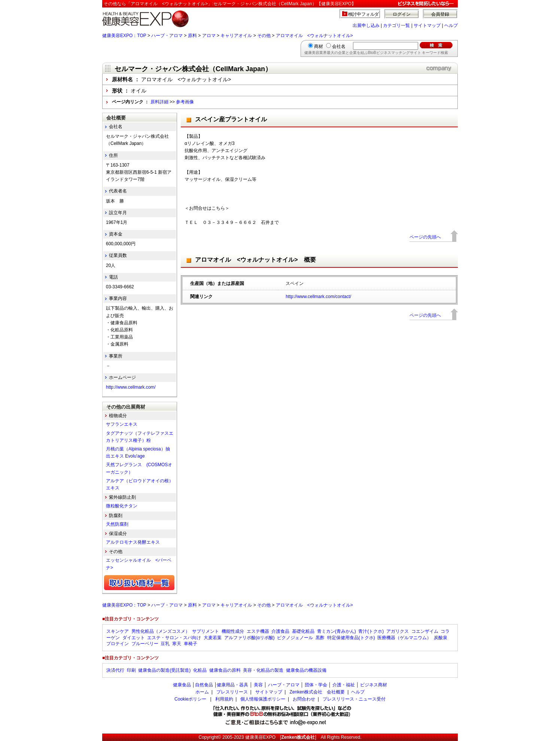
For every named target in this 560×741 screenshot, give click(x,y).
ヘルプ (451, 25)
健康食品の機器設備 (306, 670)
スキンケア (118, 631)
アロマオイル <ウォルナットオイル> (314, 36)
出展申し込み (366, 25)
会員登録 (440, 14)
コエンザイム (425, 631)
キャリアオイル (236, 36)
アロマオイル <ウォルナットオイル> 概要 (255, 260)
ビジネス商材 (374, 685)
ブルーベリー (145, 644)
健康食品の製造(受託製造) (164, 670)
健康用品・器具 (232, 685)
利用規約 (224, 699)
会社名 (339, 46)
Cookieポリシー (190, 699)
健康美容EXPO (260, 737)
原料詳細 (159, 102)
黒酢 (320, 638)
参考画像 (185, 102)
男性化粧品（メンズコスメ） (161, 631)
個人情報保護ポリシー (263, 699)
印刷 (131, 670)
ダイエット (134, 638)
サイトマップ (427, 25)
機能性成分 (233, 631)
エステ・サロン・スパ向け (174, 638)
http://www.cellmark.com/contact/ (318, 297)
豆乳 (165, 644)
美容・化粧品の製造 (263, 670)
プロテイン (118, 644)
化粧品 (200, 670)
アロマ (209, 36)
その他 (264, 36)
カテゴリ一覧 (396, 25)
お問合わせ (304, 699)
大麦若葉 (213, 638)
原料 (192, 36)
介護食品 (280, 631)
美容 (258, 685)
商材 (319, 46)
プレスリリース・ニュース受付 (354, 699)
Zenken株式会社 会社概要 (317, 692)
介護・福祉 (344, 685)
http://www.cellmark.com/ (131, 387)
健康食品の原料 (225, 670)
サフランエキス (122, 424)
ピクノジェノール (295, 638)
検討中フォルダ (364, 14)
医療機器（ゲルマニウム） (404, 638)
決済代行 (115, 670)
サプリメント (206, 631)
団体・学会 (316, 685)
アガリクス (398, 631)
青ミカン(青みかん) (337, 631)
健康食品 (182, 685)
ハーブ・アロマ (167, 36)
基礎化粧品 (303, 631)
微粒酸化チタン (122, 506)
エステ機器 (258, 631)
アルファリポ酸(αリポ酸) (249, 638)
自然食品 (204, 685)
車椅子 (191, 644)
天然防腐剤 (117, 524)
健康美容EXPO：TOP (124, 36)
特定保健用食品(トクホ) (351, 638)
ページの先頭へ (425, 237)
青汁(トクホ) (371, 631)
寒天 (177, 644)
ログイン (402, 14)
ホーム (202, 692)
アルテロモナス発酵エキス (133, 542)
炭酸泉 (441, 638)
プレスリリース (232, 692)
